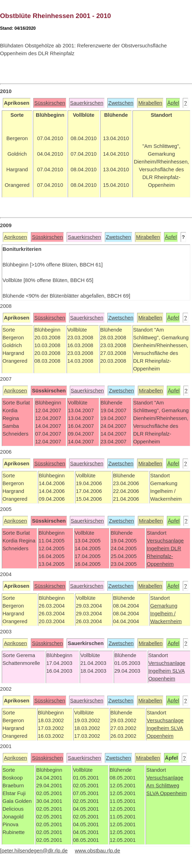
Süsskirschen (50, 103)
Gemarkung (164, 606)
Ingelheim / (163, 614)
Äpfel (173, 103)
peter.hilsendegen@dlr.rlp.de (35, 851)
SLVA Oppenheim (166, 793)
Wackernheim (166, 621)
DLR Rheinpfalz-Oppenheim (164, 556)
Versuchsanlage (165, 541)
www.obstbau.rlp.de (97, 851)
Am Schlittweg (163, 786)
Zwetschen (121, 103)
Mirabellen (150, 103)
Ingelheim (159, 548)
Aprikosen (15, 237)
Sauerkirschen (87, 103)
